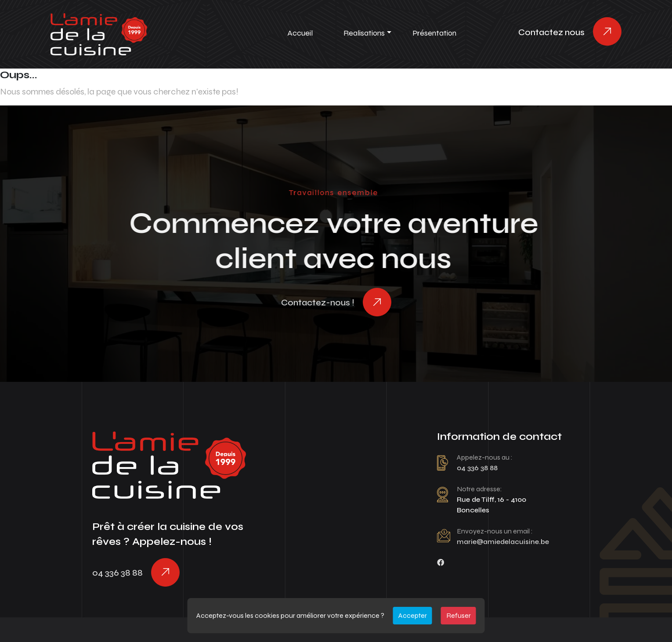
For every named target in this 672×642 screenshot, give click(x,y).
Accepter (413, 615)
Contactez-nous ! (318, 303)
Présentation (434, 33)
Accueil (300, 33)
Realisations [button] (364, 33)
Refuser (459, 615)
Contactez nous (551, 32)
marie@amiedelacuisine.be (503, 542)
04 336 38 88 (117, 573)
